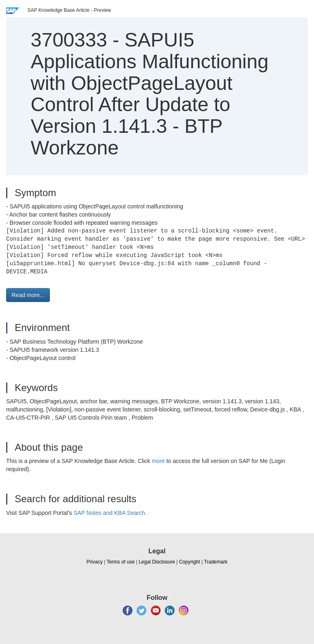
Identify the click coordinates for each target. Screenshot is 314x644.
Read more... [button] (28, 295)
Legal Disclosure (157, 562)
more (158, 461)
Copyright (190, 562)
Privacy (95, 562)
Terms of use (121, 562)
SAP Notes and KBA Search (109, 513)
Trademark (216, 562)
